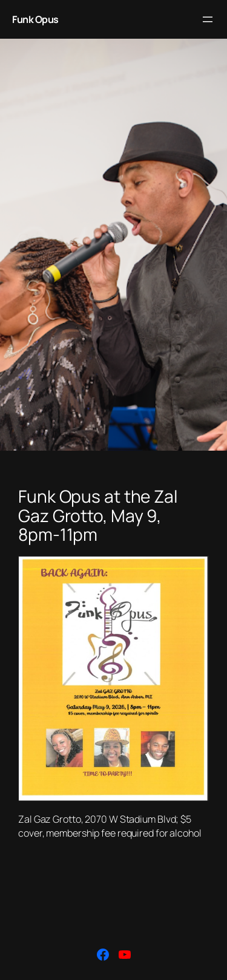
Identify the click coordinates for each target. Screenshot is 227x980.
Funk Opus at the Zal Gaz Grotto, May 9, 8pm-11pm (98, 516)
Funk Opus (35, 19)
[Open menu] (208, 19)
